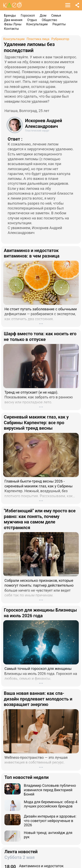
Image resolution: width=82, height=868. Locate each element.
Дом (43, 15)
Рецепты (59, 24)
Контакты (11, 29)
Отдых (32, 20)
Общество (49, 20)
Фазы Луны (13, 24)
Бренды (10, 15)
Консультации (37, 24)
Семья (56, 15)
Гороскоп (28, 15)
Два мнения (13, 20)
